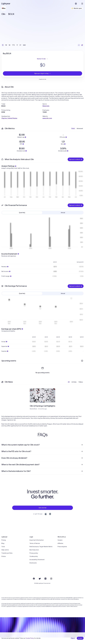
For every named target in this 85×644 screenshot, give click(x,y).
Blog (3, 550)
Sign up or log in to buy (43, 73)
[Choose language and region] (76, 4)
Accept (80, 638)
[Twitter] (40, 585)
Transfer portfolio (7, 560)
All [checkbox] (69, 388)
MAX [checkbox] (24, 45)
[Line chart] (79, 45)
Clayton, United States (9, 118)
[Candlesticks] (82, 45)
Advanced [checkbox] (80, 128)
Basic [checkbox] (73, 128)
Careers (60, 547)
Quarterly (22, 213)
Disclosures (33, 569)
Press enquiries (62, 553)
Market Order (42, 59)
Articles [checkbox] (74, 388)
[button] (22, 104)
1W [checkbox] (6, 45)
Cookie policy (34, 563)
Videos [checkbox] (81, 388)
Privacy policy (34, 560)
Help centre (5, 556)
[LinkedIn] (45, 585)
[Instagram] (51, 585)
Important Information (37, 547)
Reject (73, 638)
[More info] (82, 361)
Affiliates (60, 550)
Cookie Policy (30, 638)
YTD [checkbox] (13, 45)
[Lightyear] (6, 4)
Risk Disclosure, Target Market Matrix (41, 553)
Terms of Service (35, 550)
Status (4, 563)
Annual (63, 213)
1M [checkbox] (10, 45)
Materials (46, 106)
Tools (3, 553)
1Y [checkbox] (17, 45)
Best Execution (34, 556)
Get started (42, 514)
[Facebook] (34, 585)
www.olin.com (47, 118)
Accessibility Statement (37, 566)
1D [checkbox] (3, 45)
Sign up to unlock (76, 159)
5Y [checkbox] (20, 45)
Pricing (4, 547)
